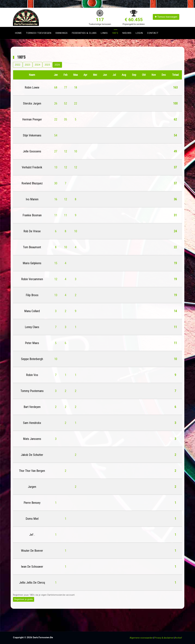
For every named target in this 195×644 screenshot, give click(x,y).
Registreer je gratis (24, 599)
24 (175, 231)
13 (56, 167)
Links (104, 33)
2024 (37, 65)
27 (56, 151)
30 (56, 183)
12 (66, 151)
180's (115, 33)
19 (175, 263)
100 (175, 103)
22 (76, 103)
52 (66, 103)
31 (175, 215)
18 (76, 87)
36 (175, 199)
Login (139, 33)
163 (175, 87)
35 (66, 119)
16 (56, 199)
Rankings (62, 33)
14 (175, 311)
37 (175, 167)
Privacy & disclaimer (164, 638)
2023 (28, 65)
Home (18, 33)
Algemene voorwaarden (141, 638)
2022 (18, 65)
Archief (178, 638)
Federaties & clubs (84, 33)
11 (56, 215)
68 (56, 87)
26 (56, 103)
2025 (47, 65)
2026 (57, 65)
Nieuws (127, 33)
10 (76, 151)
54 (56, 135)
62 (175, 119)
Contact (153, 33)
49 (175, 151)
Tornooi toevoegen (166, 17)
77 (66, 87)
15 (56, 263)
